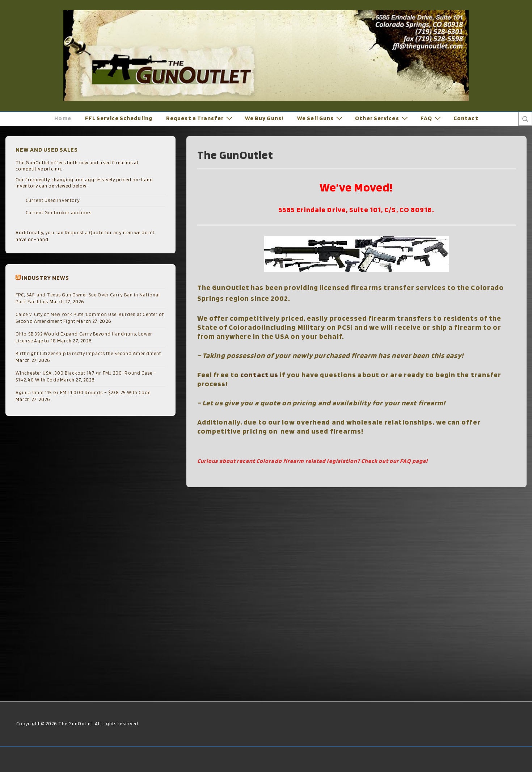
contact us (259, 375)
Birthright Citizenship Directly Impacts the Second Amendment (88, 353)
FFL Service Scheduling (119, 118)
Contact (466, 118)
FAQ (432, 118)
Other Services (382, 118)
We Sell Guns (321, 118)
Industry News (45, 278)
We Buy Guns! (264, 118)
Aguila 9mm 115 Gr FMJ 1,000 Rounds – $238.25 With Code (83, 393)
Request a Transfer (200, 118)
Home (63, 118)
